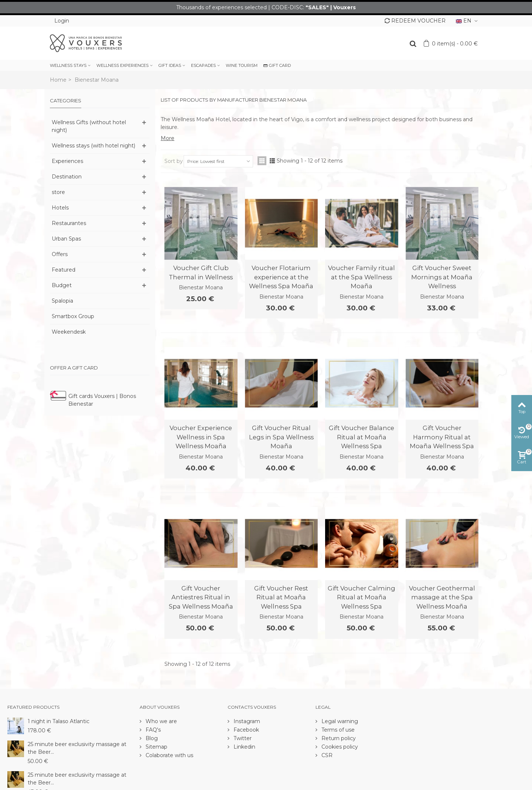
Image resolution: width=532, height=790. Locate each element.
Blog (151, 738)
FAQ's (152, 730)
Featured (64, 270)
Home (58, 80)
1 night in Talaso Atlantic (59, 721)
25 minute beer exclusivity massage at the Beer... (77, 748)
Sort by (174, 161)
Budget (62, 285)
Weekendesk (69, 332)
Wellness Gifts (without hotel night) (89, 126)
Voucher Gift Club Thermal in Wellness (201, 272)
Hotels (60, 208)
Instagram (246, 721)
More (168, 138)
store (58, 192)
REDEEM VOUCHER (415, 21)
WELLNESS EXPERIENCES (122, 65)
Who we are (161, 721)
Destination (67, 177)
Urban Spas (66, 239)
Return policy (338, 738)
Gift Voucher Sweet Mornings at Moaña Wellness (442, 277)
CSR (326, 755)
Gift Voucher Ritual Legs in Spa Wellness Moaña (281, 437)
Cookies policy (339, 747)
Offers (60, 254)
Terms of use (337, 730)
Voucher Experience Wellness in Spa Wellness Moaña (201, 437)
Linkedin (244, 747)
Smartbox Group (73, 316)
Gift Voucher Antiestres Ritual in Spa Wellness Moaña (201, 597)
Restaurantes (69, 223)
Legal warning (339, 721)
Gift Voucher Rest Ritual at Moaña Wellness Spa (281, 597)
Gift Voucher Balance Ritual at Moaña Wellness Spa (362, 437)
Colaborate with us (169, 755)
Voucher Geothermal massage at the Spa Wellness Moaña (442, 597)
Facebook (245, 730)
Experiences (67, 161)
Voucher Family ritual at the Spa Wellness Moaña (362, 277)
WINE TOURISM (242, 65)
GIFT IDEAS (170, 65)
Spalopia (62, 301)
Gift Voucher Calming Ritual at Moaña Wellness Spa (362, 597)
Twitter (242, 738)
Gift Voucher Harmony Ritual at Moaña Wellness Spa (442, 437)
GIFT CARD (277, 65)
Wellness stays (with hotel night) (93, 146)
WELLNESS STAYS (68, 65)
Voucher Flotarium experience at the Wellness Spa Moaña (281, 277)
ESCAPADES (203, 65)
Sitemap (156, 747)
